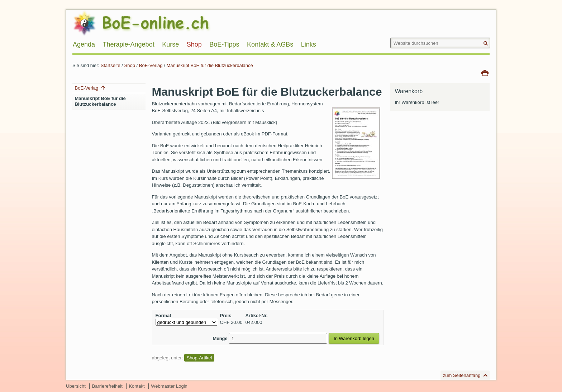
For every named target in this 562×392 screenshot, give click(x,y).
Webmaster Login (169, 386)
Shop (130, 65)
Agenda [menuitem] (84, 44)
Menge (220, 338)
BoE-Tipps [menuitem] (224, 44)
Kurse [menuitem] (170, 44)
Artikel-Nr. (256, 315)
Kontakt (137, 386)
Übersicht (76, 386)
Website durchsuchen (390, 37)
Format (163, 315)
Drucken (485, 72)
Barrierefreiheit (107, 386)
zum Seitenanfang (462, 375)
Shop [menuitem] (194, 44)
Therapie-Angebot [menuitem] (129, 44)
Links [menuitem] (309, 44)
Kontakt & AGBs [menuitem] (270, 44)
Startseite (111, 65)
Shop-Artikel (199, 358)
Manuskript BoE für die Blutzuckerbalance (209, 65)
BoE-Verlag (151, 65)
